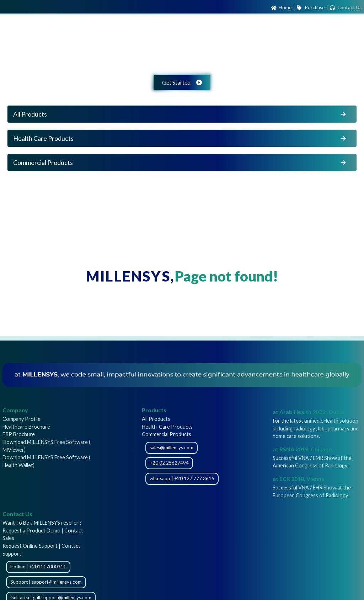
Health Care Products (180, 138)
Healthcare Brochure (26, 427)
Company (15, 410)
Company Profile (22, 419)
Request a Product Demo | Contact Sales (43, 534)
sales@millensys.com (172, 448)
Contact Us (346, 8)
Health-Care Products (167, 427)
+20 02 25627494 (169, 463)
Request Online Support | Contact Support (41, 550)
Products (154, 410)
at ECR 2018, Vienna (299, 479)
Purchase (310, 8)
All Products (180, 114)
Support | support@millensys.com (46, 582)
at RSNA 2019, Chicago (302, 449)
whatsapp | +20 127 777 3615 (182, 478)
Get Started (182, 82)
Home (281, 8)
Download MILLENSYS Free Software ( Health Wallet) (46, 461)
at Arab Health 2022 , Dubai (309, 412)
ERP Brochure (19, 434)
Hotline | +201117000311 (38, 567)
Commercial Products (180, 162)
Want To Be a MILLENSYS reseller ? (42, 523)
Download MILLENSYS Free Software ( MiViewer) (46, 446)
